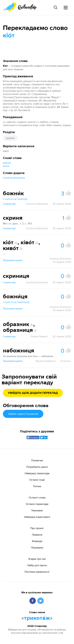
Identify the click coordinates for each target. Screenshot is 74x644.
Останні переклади (37, 504)
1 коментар (9, 204)
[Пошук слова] (55, 7)
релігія (10, 138)
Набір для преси (37, 565)
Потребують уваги (37, 467)
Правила (37, 535)
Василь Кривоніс (46, 361)
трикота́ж (37, 618)
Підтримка (37, 547)
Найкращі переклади (37, 473)
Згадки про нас (37, 559)
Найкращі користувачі (37, 517)
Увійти (23, 414)
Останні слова (37, 497)
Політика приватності (37, 572)
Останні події (37, 480)
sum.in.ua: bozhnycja (16, 302)
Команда (37, 541)
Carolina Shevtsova (14, 178)
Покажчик (37, 460)
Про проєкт (37, 528)
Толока (37, 486)
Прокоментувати (13, 260)
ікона (6, 166)
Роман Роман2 (39, 336)
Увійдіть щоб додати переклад (33, 393)
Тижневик (37, 510)
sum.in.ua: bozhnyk (15, 199)
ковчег (7, 163)
